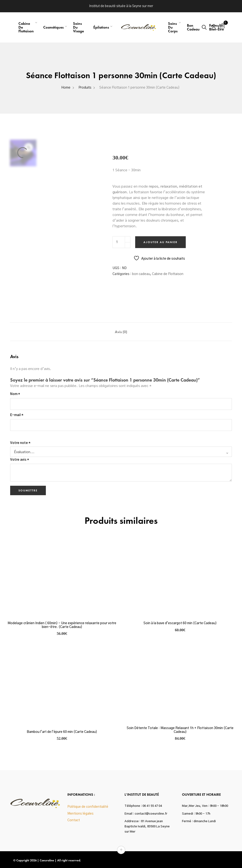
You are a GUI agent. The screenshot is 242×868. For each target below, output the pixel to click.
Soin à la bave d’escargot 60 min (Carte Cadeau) (180, 623)
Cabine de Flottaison (168, 274)
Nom (15, 394)
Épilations (101, 27)
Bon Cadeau (193, 27)
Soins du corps (173, 27)
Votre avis (20, 460)
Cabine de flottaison (26, 27)
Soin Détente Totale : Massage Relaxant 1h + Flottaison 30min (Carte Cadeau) (180, 730)
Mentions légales (80, 814)
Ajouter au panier (160, 242)
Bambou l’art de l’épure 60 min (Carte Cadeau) (62, 732)
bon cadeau (141, 274)
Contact (74, 820)
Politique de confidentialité (88, 807)
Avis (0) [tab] (121, 332)
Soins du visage (78, 27)
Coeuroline (47, 860)
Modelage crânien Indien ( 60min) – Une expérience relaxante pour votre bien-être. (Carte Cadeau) (62, 625)
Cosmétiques (53, 27)
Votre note (20, 443)
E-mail (17, 415)
